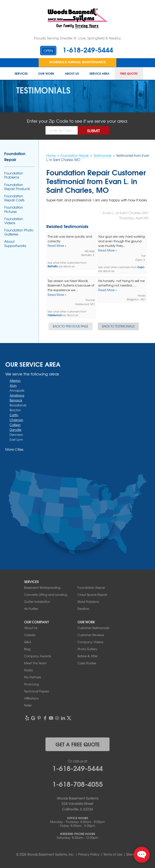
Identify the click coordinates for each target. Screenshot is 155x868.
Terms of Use (113, 854)
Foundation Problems (14, 175)
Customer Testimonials (93, 628)
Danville (15, 430)
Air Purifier (31, 609)
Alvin (13, 385)
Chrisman (16, 420)
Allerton (15, 381)
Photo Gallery (87, 649)
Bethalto (53, 266)
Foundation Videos (14, 221)
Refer (28, 705)
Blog (27, 649)
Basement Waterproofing (42, 587)
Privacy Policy (89, 854)
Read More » (57, 246)
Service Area (99, 74)
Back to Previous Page (71, 326)
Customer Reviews (91, 635)
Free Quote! (129, 74)
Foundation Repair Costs (14, 198)
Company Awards (37, 656)
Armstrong (17, 395)
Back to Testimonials (118, 326)
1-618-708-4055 (78, 784)
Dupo (141, 267)
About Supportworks (15, 243)
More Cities (14, 449)
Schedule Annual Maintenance (77, 62)
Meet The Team (35, 663)
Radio (29, 670)
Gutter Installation (37, 602)
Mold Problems (88, 602)
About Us (72, 74)
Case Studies (87, 663)
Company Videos (90, 642)
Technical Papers (37, 691)
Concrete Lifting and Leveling (46, 595)
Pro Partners (33, 677)
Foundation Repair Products (17, 187)
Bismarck (16, 400)
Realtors (83, 609)
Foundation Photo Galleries (19, 232)
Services (21, 74)
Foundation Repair (15, 156)
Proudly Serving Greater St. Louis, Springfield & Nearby (77, 38)
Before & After (88, 656)
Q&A (28, 642)
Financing (31, 684)
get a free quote (78, 744)
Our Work (46, 74)
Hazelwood (55, 315)
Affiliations (31, 698)
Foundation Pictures (14, 209)
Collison (15, 425)
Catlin (14, 415)
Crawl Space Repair (92, 595)
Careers (30, 635)
